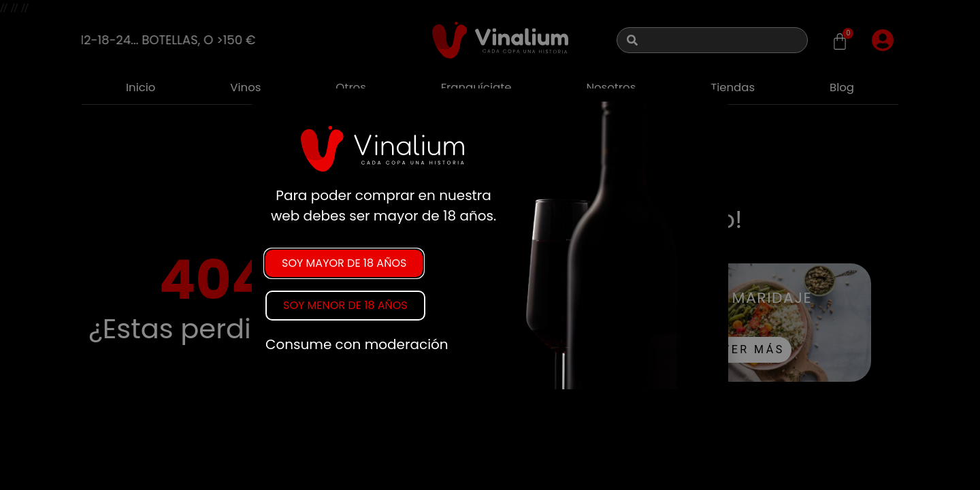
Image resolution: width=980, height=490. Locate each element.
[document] (490, 245)
